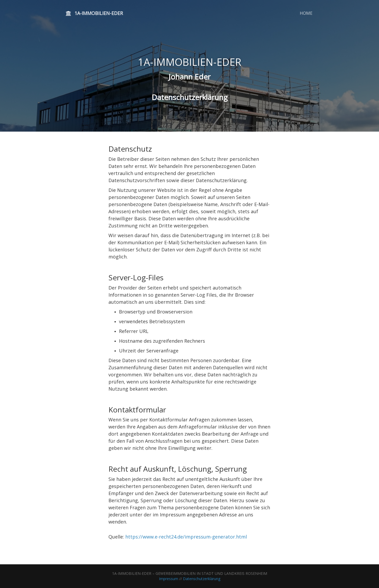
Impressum (169, 579)
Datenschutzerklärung (202, 579)
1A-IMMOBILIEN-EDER (94, 13)
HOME (306, 13)
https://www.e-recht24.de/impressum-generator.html (186, 537)
